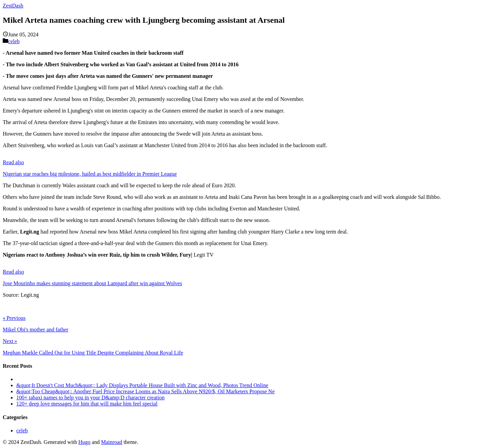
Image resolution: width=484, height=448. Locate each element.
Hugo (85, 442)
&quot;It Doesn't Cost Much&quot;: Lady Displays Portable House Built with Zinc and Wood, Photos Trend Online (142, 385)
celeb (14, 41)
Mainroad (111, 442)
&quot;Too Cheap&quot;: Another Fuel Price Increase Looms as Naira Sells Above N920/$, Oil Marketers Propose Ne (146, 391)
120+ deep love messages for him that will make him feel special (87, 404)
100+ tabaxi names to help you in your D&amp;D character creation (90, 398)
